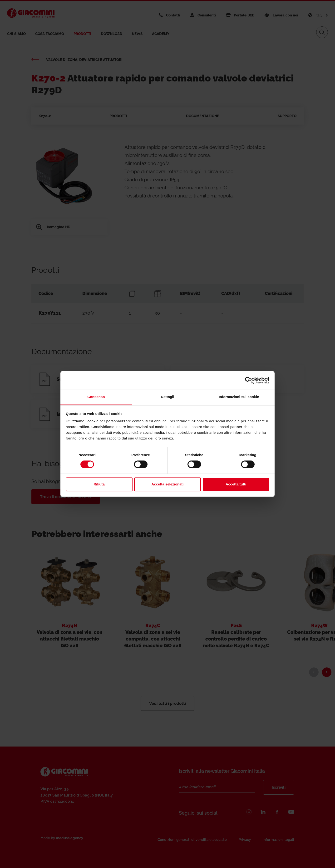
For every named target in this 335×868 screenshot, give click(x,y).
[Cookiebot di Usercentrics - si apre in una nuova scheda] (249, 380)
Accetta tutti (236, 484)
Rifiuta (99, 484)
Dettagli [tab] (167, 397)
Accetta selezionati (167, 484)
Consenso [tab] (96, 397)
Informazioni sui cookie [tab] (239, 397)
